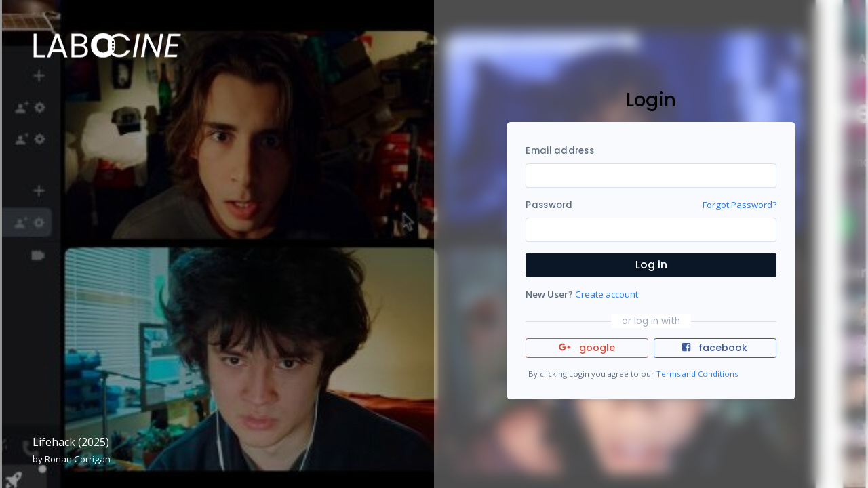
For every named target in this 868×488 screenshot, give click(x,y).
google (587, 348)
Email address (559, 151)
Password (549, 205)
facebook (715, 348)
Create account (607, 294)
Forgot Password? (739, 205)
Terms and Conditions (697, 374)
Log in (651, 265)
